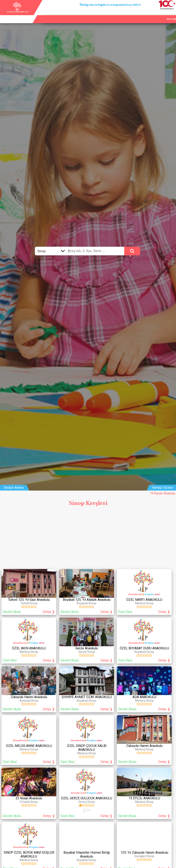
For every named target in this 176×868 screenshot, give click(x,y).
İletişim (161, 14)
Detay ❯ (49, 612)
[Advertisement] (88, 539)
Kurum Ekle (146, 14)
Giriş (172, 14)
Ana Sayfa (130, 14)
